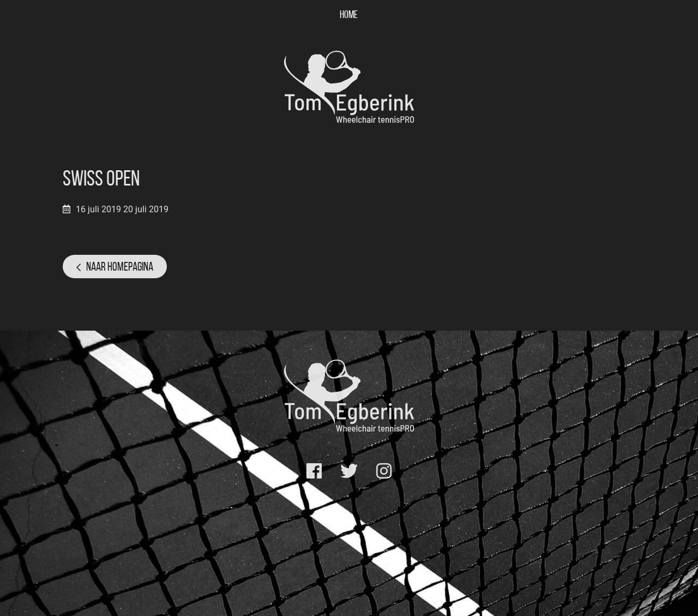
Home (349, 14)
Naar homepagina (120, 266)
